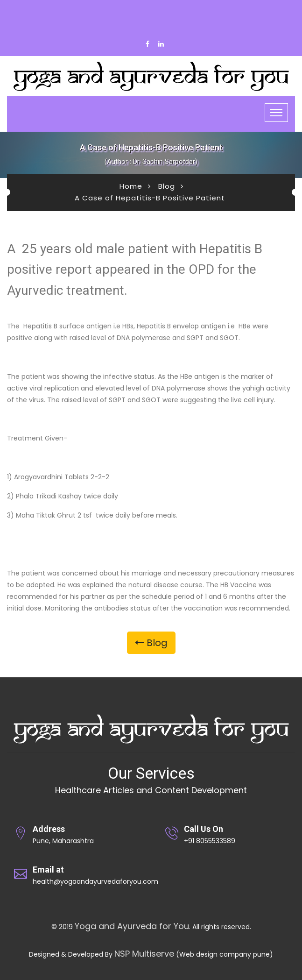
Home (131, 186)
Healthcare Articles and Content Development (151, 790)
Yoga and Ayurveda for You (132, 926)
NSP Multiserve (144, 954)
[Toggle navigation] (276, 113)
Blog (167, 186)
